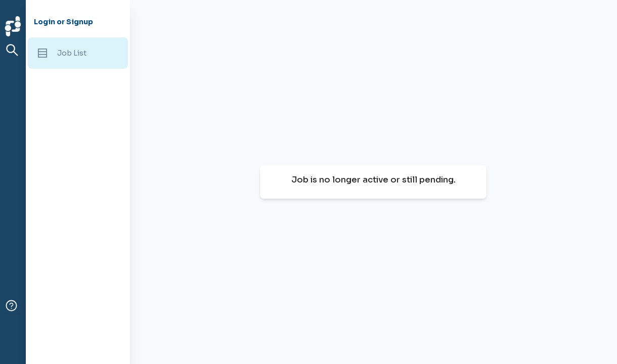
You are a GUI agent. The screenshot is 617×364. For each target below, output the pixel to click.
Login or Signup (63, 22)
